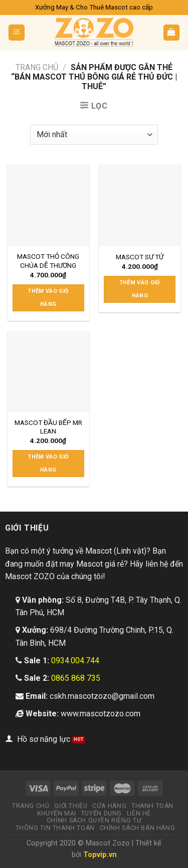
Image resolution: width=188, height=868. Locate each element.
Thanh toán (152, 806)
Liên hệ (139, 813)
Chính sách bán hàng (138, 828)
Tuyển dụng (102, 813)
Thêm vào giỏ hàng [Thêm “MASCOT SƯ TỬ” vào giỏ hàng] (140, 289)
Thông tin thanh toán (55, 828)
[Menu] (17, 33)
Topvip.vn (100, 855)
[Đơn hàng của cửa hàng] (94, 135)
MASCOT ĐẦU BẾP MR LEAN (48, 427)
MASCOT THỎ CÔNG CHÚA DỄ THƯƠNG (48, 261)
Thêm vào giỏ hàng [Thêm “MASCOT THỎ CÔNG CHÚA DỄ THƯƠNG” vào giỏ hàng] (48, 298)
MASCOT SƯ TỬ (140, 257)
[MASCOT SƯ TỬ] (140, 205)
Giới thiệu (71, 806)
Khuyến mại (57, 813)
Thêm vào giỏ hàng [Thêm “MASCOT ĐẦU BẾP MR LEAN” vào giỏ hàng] (48, 463)
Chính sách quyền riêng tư (94, 820)
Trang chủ (37, 67)
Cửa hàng (109, 806)
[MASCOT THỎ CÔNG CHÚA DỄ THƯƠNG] (48, 205)
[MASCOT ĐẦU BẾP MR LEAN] (48, 372)
